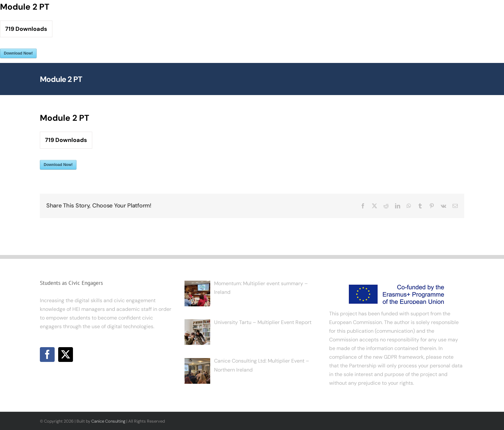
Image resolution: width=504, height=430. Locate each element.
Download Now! (18, 53)
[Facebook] (47, 355)
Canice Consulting (108, 421)
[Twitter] (66, 355)
